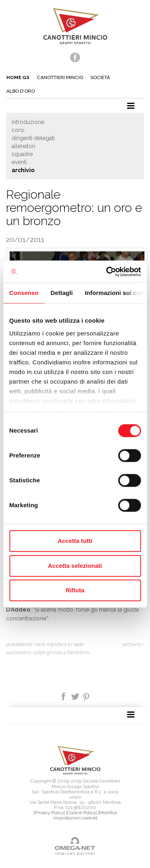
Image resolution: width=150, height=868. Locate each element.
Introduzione (28, 122)
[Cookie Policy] (81, 813)
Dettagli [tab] (62, 293)
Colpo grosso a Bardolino (61, 652)
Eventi (19, 162)
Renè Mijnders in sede (59, 644)
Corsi (18, 130)
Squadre (22, 154)
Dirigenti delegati (33, 138)
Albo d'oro (21, 91)
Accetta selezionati (75, 566)
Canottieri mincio (60, 77)
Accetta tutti (75, 541)
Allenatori (23, 146)
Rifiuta (75, 590)
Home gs (18, 77)
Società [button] (100, 77)
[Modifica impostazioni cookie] (85, 815)
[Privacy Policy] (49, 813)
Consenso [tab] (24, 293)
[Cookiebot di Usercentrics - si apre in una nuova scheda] (107, 272)
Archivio (23, 170)
